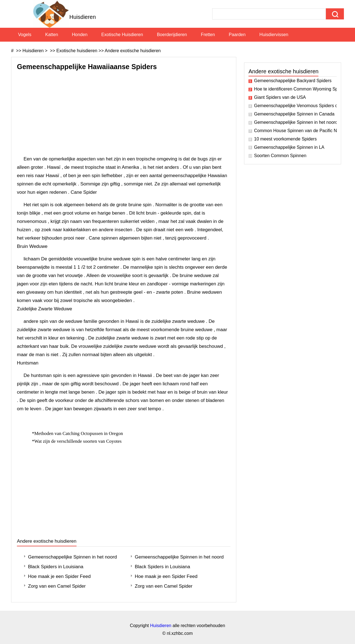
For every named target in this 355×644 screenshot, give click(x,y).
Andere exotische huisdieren (133, 51)
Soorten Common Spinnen (280, 156)
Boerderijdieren (172, 35)
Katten (52, 35)
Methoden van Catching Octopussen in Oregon (79, 433)
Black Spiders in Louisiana (56, 567)
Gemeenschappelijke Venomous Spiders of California (295, 106)
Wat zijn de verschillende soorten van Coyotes (79, 441)
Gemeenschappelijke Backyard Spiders (293, 81)
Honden (80, 35)
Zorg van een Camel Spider (57, 586)
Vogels (25, 35)
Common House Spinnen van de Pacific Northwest (295, 131)
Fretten (208, 35)
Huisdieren (33, 51)
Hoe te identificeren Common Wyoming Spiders (295, 89)
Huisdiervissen (274, 35)
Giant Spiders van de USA (280, 97)
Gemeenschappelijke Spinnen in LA (289, 147)
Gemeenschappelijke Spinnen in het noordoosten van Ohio (295, 122)
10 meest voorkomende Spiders (285, 139)
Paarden (237, 35)
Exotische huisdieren (122, 35)
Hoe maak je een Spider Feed (59, 576)
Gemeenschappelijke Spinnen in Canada (294, 114)
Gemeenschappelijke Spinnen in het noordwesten (72, 557)
